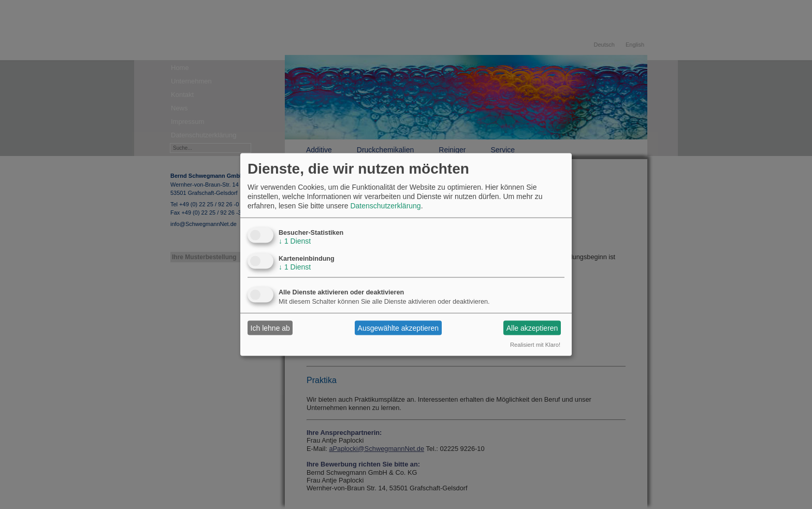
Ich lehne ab (270, 328)
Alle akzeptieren (532, 328)
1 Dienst (295, 241)
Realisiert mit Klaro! (535, 345)
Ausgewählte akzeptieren (398, 328)
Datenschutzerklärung (385, 206)
